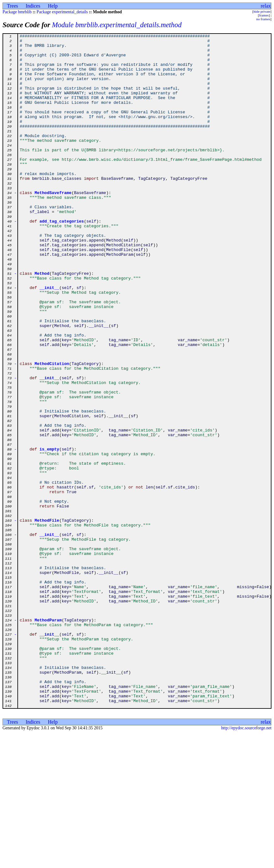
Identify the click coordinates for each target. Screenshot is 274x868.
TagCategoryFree (189, 208)
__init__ (49, 339)
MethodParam (120, 299)
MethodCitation (123, 287)
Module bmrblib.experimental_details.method (117, 25)
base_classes (67, 208)
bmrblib (41, 208)
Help (53, 6)
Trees (12, 6)
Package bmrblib (17, 12)
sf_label (39, 248)
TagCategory (152, 208)
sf (114, 384)
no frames (263, 19)
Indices (33, 6)
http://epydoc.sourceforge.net (246, 863)
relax (266, 6)
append (96, 282)
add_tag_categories (62, 259)
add (56, 401)
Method (113, 282)
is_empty (49, 532)
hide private (262, 11)
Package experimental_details (62, 12)
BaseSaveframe (117, 208)
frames (264, 15)
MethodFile (118, 293)
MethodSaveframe (53, 225)
